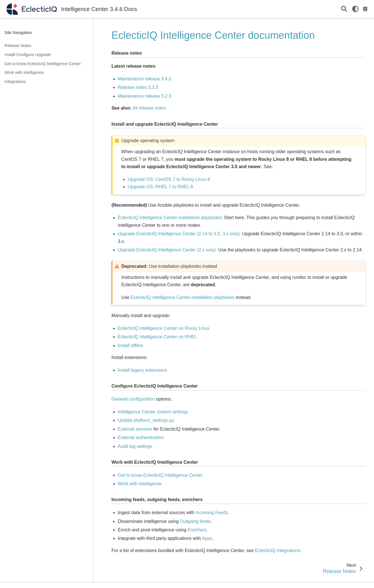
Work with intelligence (24, 72)
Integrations (15, 82)
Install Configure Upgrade (28, 55)
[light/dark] (355, 9)
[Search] (344, 9)
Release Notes (18, 46)
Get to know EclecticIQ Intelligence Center (43, 64)
